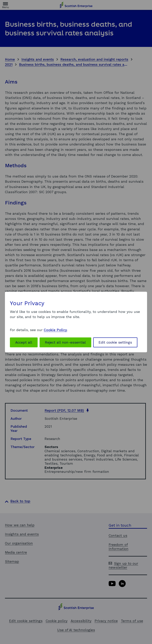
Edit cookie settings (115, 342)
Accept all (24, 342)
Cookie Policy (55, 330)
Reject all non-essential (65, 342)
